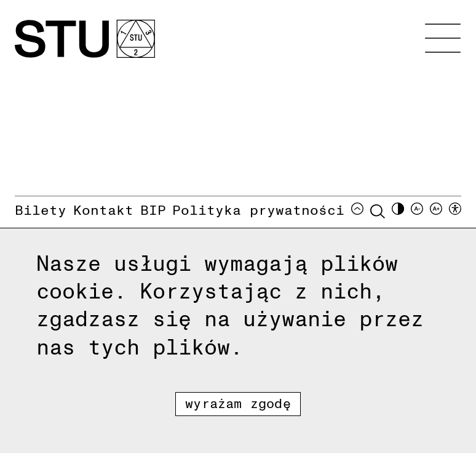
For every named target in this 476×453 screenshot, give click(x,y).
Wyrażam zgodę (238, 403)
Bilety (41, 209)
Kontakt (103, 209)
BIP (153, 209)
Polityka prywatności (258, 209)
